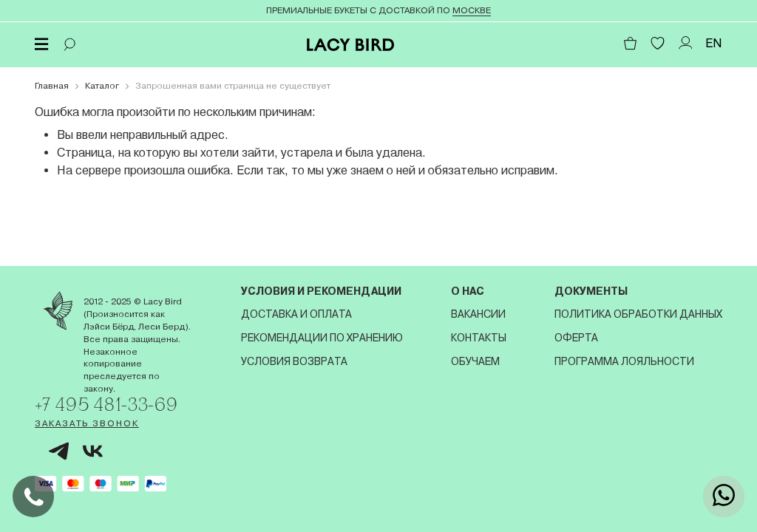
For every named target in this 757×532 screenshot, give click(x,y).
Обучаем (475, 361)
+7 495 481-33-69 (106, 404)
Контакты (479, 338)
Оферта (576, 338)
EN (714, 43)
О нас (468, 291)
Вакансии (478, 314)
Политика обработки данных (638, 314)
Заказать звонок (87, 423)
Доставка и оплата (296, 314)
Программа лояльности (624, 361)
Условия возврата (294, 361)
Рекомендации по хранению (322, 338)
